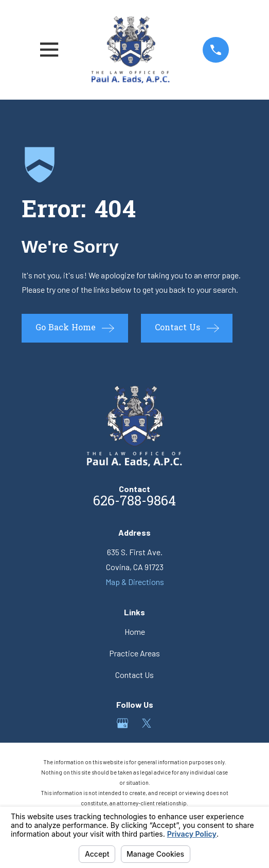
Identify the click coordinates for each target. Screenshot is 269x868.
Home (135, 631)
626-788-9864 (134, 502)
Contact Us (134, 675)
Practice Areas (134, 653)
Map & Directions (135, 582)
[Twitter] (147, 723)
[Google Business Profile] (122, 723)
